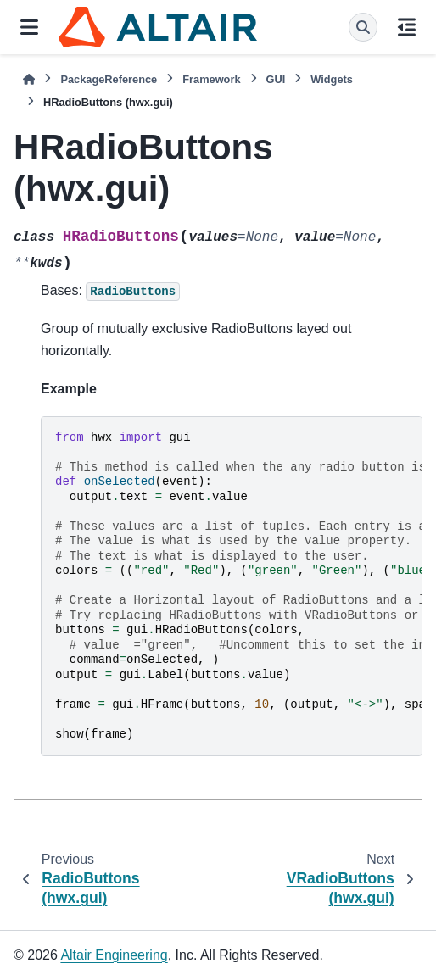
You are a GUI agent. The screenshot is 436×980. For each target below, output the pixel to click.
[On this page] (407, 27)
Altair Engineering (114, 955)
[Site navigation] (29, 27)
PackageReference (109, 79)
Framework (211, 79)
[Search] (363, 27)
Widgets (332, 79)
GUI (276, 79)
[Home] (29, 79)
